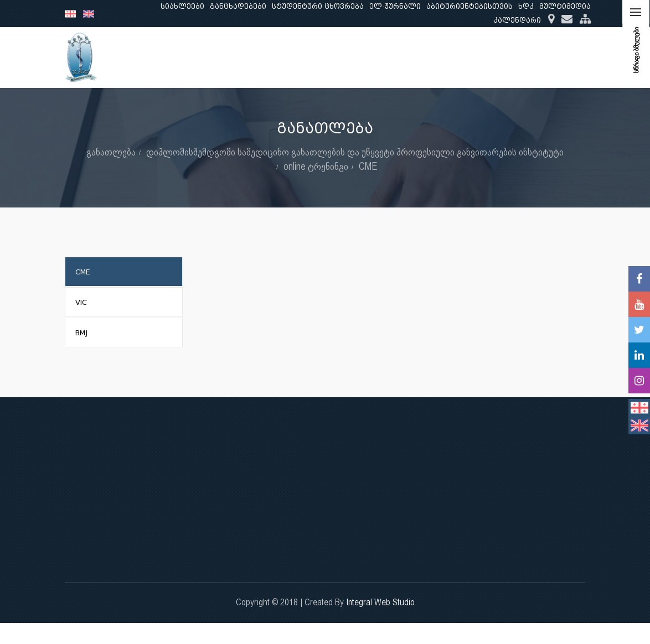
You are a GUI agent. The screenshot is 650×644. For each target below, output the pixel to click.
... (575, 57)
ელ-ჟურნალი (395, 6)
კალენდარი (517, 20)
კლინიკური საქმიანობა (505, 57)
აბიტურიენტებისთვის (470, 6)
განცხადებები (238, 6)
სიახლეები (182, 6)
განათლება (368, 57)
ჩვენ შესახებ (300, 57)
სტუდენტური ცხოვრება (318, 6)
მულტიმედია (565, 6)
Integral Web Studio (380, 602)
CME (368, 166)
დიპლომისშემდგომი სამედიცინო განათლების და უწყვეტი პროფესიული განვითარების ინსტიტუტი (355, 152)
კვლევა (424, 57)
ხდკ (526, 6)
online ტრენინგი (316, 166)
